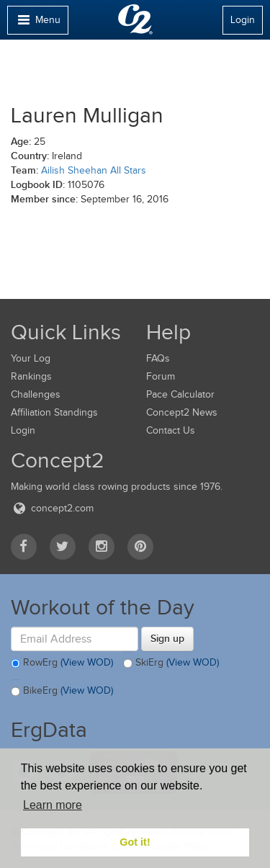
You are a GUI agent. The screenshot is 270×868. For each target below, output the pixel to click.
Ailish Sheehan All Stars (94, 170)
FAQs (158, 358)
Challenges (36, 394)
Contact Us (171, 430)
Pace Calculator (180, 394)
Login (243, 20)
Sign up (167, 638)
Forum (161, 376)
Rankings (31, 376)
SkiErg (171, 663)
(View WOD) (87, 662)
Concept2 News (182, 412)
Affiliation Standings (54, 412)
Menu (37, 23)
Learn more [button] (53, 805)
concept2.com (52, 508)
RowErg (62, 663)
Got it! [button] (135, 842)
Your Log (31, 358)
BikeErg (62, 692)
